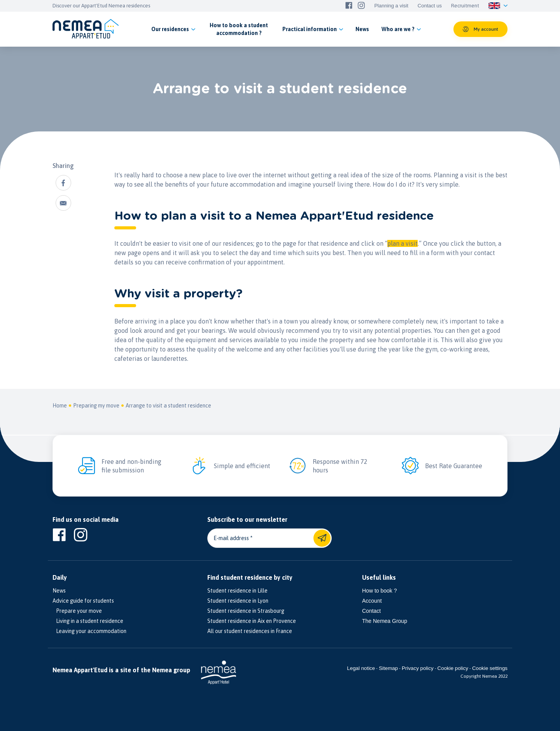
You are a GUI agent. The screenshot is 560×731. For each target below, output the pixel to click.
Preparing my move (96, 406)
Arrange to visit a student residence (168, 406)
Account (372, 601)
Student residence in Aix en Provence (252, 621)
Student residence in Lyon (238, 601)
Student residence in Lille (237, 591)
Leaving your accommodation (89, 631)
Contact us (430, 6)
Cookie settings (490, 668)
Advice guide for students (83, 601)
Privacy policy (417, 668)
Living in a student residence (88, 621)
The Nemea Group (385, 621)
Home (60, 406)
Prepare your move (77, 611)
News (59, 591)
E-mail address (231, 538)
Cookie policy (453, 668)
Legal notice (361, 668)
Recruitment (465, 6)
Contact (371, 611)
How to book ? (380, 591)
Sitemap (388, 668)
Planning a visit (391, 6)
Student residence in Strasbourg (246, 611)
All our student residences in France (250, 631)
